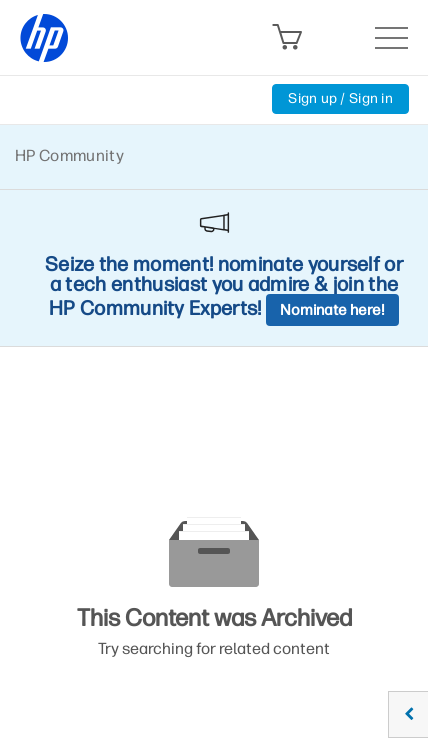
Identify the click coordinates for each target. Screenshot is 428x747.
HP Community (69, 155)
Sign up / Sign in (340, 98)
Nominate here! (332, 310)
